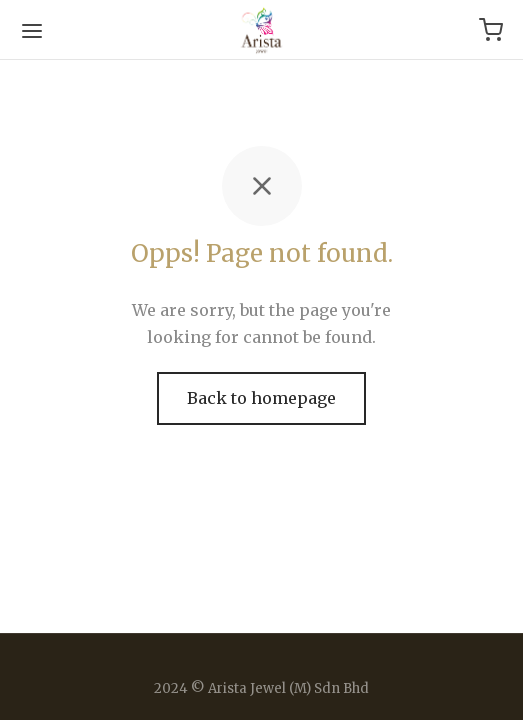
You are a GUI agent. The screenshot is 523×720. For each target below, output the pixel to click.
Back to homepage (261, 398)
